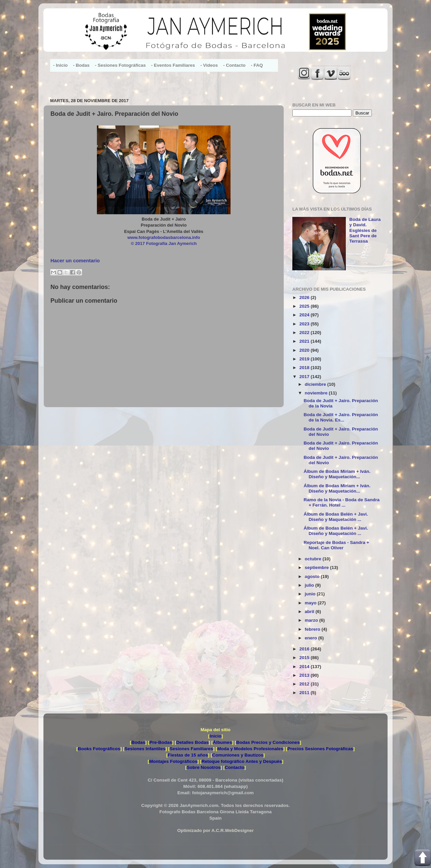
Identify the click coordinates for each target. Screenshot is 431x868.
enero (312, 638)
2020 (305, 350)
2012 (305, 684)
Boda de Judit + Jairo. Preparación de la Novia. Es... (341, 417)
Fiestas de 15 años (188, 755)
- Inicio (60, 65)
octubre (314, 559)
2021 (305, 341)
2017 (305, 377)
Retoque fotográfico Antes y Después (242, 761)
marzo (312, 620)
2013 (305, 675)
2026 (305, 298)
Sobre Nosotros (204, 767)
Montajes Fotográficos (173, 761)
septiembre (317, 567)
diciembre (316, 384)
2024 (305, 315)
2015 (305, 658)
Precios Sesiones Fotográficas (320, 749)
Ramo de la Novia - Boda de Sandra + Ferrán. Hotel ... (342, 502)
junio (311, 594)
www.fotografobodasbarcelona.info (164, 237)
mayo (311, 603)
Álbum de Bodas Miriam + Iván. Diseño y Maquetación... (337, 474)
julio (310, 585)
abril (310, 612)
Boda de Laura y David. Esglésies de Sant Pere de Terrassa (365, 230)
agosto (313, 576)
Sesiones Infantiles (145, 749)
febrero (313, 629)
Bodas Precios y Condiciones (268, 742)
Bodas (138, 742)
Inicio (215, 736)
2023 (305, 324)
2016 (305, 649)
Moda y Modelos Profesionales (250, 749)
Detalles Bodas (193, 742)
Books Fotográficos (99, 749)
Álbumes (222, 742)
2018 (305, 368)
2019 (305, 359)
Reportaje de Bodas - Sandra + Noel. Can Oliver (336, 545)
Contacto (235, 767)
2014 (305, 667)
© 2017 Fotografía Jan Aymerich (164, 243)
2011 (305, 693)
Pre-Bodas (161, 742)
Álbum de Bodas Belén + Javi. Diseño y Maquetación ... (336, 517)
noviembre (317, 393)
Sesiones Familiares (191, 749)
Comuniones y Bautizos (238, 755)
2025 (305, 306)
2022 (305, 333)
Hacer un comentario (75, 261)
